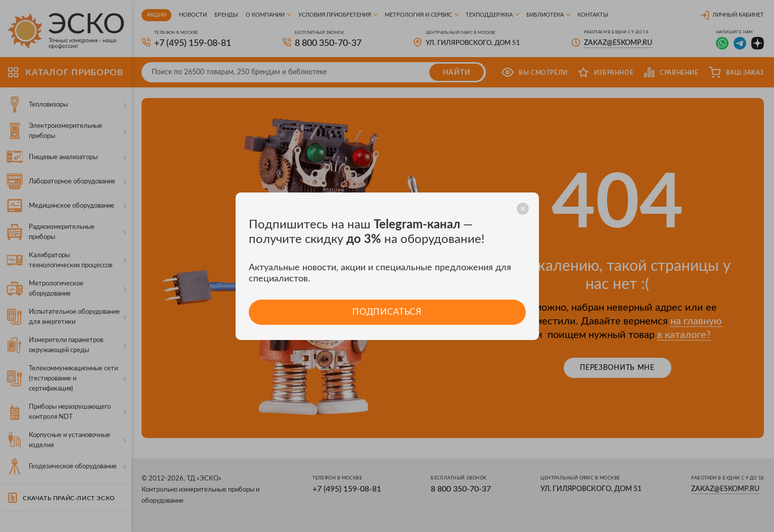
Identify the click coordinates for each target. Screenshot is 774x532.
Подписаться (387, 312)
